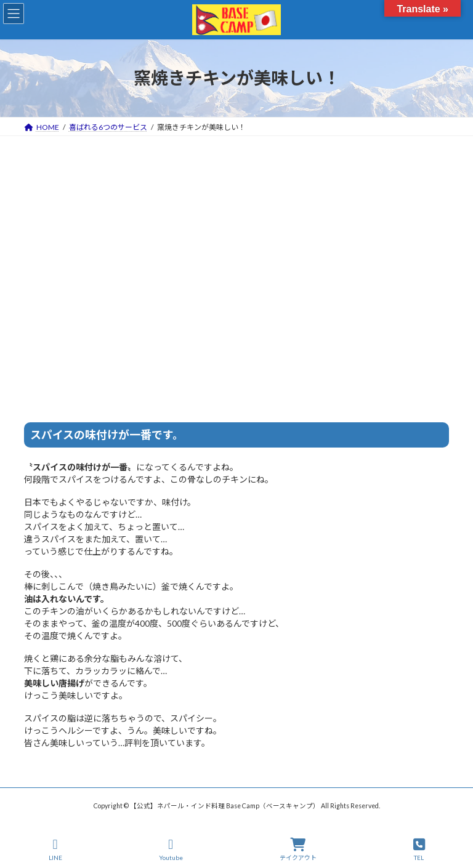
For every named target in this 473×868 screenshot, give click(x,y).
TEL (419, 850)
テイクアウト (298, 850)
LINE (55, 850)
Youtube (171, 850)
